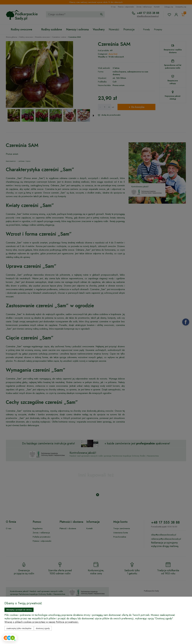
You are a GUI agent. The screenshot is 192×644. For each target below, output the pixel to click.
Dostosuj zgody (43, 628)
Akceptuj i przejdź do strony (19, 610)
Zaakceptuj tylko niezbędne (19, 628)
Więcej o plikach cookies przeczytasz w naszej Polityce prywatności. (42, 622)
